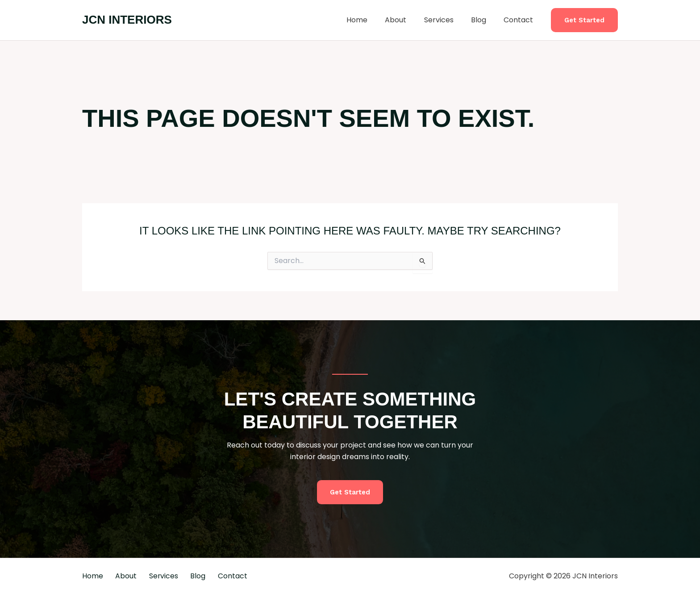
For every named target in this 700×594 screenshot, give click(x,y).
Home (372, 20)
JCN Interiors (127, 20)
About (407, 20)
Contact (520, 20)
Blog (483, 20)
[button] (584, 20)
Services (447, 20)
